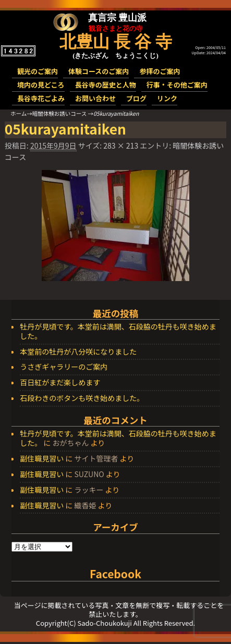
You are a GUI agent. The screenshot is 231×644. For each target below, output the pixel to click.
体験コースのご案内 (99, 71)
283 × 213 (121, 145)
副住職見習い (42, 458)
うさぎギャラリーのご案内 (64, 367)
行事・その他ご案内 (177, 85)
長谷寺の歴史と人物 (106, 85)
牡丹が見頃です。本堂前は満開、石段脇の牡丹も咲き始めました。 (118, 332)
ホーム (19, 113)
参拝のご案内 (160, 71)
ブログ (136, 98)
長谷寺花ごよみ (41, 98)
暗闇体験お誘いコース (59, 113)
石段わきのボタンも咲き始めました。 (82, 398)
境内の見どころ (41, 85)
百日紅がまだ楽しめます (60, 383)
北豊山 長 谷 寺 (116, 42)
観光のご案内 (38, 71)
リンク (167, 98)
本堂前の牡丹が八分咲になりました (78, 352)
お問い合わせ (95, 98)
